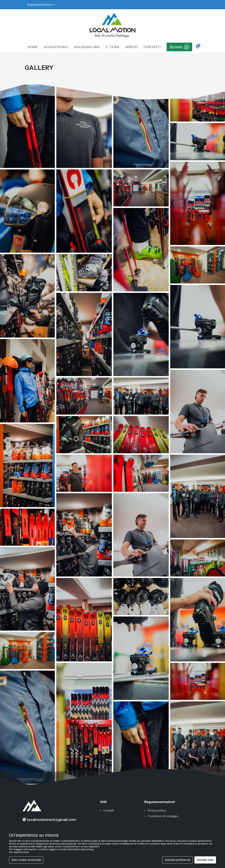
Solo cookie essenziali (26, 860)
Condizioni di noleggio (163, 816)
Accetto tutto (205, 860)
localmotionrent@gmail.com (49, 820)
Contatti (109, 811)
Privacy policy (157, 811)
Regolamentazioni (41, 5)
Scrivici (179, 47)
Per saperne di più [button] (19, 852)
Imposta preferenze (178, 860)
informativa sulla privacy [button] (81, 849)
